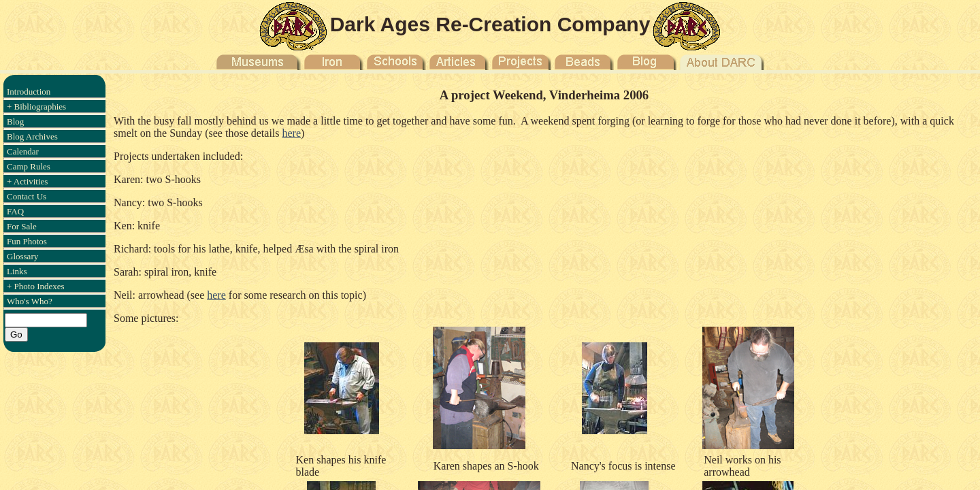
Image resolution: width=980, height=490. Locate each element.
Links (17, 271)
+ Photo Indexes (36, 286)
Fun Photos (27, 241)
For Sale (22, 226)
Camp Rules (29, 166)
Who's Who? (30, 301)
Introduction (29, 92)
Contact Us (27, 196)
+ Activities (27, 181)
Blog (15, 121)
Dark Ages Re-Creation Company (490, 24)
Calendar (23, 151)
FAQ (15, 211)
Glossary (22, 256)
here (292, 133)
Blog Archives (32, 136)
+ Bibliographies (36, 107)
